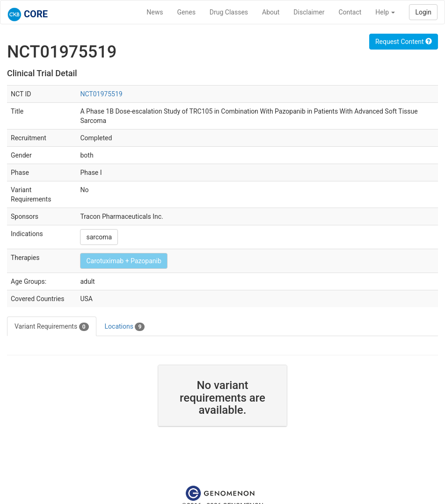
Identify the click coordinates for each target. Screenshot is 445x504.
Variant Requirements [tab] (52, 327)
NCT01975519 (101, 94)
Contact (350, 12)
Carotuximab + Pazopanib (124, 261)
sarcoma (99, 237)
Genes (186, 12)
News (155, 12)
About (271, 12)
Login (423, 12)
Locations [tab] (125, 327)
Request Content (404, 42)
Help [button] (385, 12)
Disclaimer (309, 12)
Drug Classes (229, 12)
